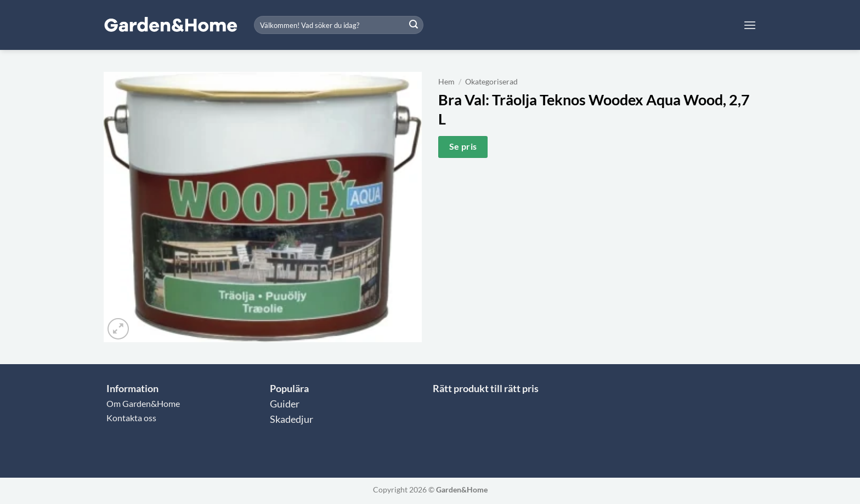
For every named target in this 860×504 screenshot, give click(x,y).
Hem (446, 82)
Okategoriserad (491, 82)
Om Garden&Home (143, 403)
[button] (750, 25)
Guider (285, 404)
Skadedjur (292, 419)
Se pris (463, 146)
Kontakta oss (131, 418)
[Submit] (414, 25)
